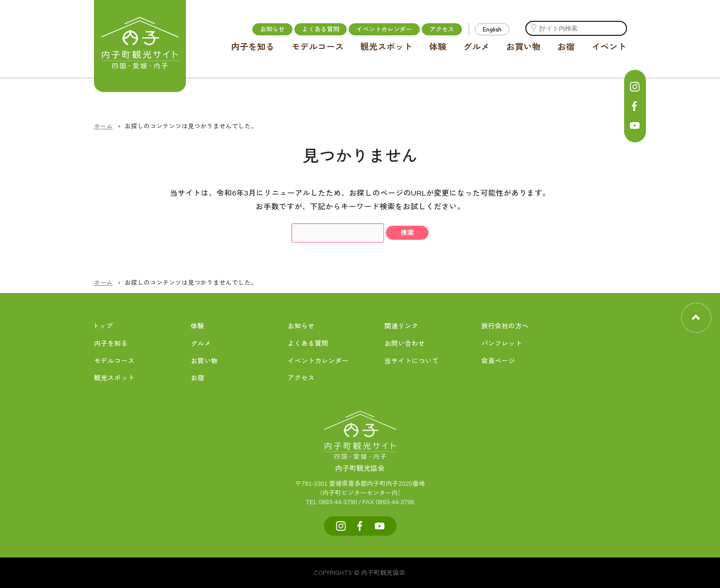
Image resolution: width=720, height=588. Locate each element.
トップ (103, 326)
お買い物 (523, 47)
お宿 (566, 47)
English (492, 29)
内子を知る (253, 47)
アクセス (442, 29)
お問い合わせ (405, 344)
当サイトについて (412, 361)
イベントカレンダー (384, 29)
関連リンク (401, 326)
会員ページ (498, 361)
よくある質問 (321, 29)
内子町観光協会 (360, 458)
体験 (438, 47)
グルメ (476, 47)
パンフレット (502, 344)
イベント (609, 47)
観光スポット (386, 47)
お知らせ (272, 29)
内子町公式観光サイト (140, 46)
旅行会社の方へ (505, 326)
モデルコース (318, 47)
